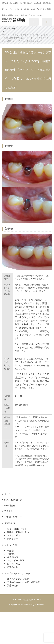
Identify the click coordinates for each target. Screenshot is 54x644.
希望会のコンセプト (17, 529)
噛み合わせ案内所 (13, 500)
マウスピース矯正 (16, 560)
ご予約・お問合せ (13, 517)
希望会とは (10, 523)
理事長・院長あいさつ (18, 532)
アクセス (9, 511)
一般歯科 (12, 551)
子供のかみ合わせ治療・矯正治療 (23, 582)
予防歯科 (12, 554)
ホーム (8, 494)
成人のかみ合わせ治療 (18, 579)
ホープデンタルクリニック (17, 573)
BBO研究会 (10, 505)
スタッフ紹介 (14, 535)
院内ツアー (13, 539)
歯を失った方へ (15, 564)
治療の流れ (13, 567)
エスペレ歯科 (11, 545)
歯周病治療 (13, 557)
